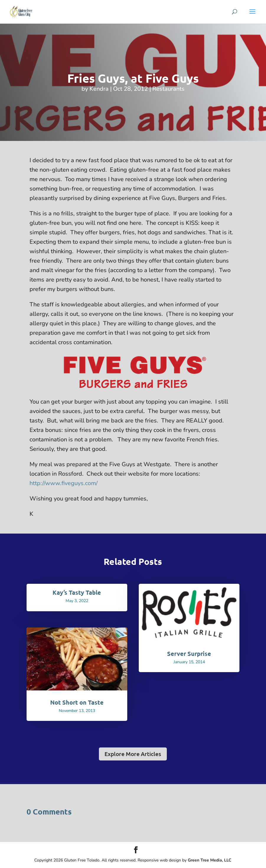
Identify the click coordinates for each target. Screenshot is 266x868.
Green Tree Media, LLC (210, 860)
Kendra (99, 89)
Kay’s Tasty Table (77, 592)
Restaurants (168, 89)
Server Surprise (189, 654)
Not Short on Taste (77, 702)
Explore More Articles (133, 754)
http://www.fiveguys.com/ (64, 483)
